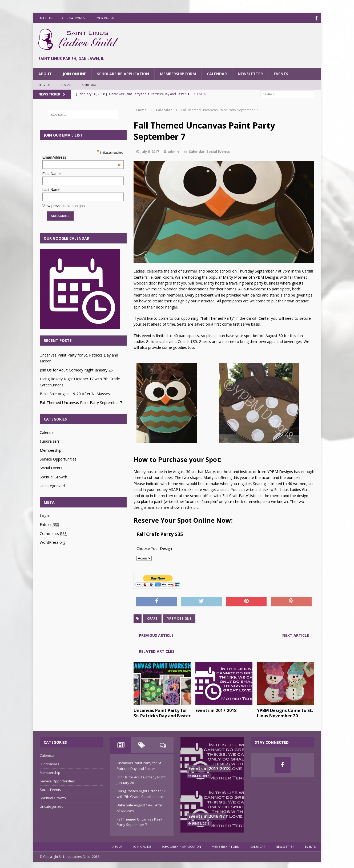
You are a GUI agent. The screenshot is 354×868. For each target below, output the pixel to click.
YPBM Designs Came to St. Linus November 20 (285, 713)
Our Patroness (74, 18)
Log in (45, 515)
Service (44, 84)
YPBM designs (179, 618)
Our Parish (105, 18)
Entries (49, 524)
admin (173, 151)
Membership (51, 450)
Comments (53, 533)
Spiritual (89, 84)
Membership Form (178, 73)
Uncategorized (52, 485)
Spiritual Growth (53, 476)
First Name (51, 173)
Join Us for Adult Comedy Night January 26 (76, 369)
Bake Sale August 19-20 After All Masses (75, 393)
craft (152, 618)
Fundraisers (50, 441)
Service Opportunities (58, 459)
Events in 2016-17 (207, 816)
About (45, 73)
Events (281, 73)
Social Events (218, 151)
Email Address (82, 157)
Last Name (51, 189)
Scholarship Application (123, 73)
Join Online (74, 73)
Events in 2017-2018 (216, 710)
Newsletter (250, 73)
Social (66, 84)
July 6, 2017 (150, 151)
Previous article (156, 635)
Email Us (45, 18)
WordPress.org (53, 542)
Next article (296, 635)
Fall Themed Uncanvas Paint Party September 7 (81, 402)
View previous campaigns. (64, 205)
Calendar (217, 73)
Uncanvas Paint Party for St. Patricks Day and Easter (162, 713)
